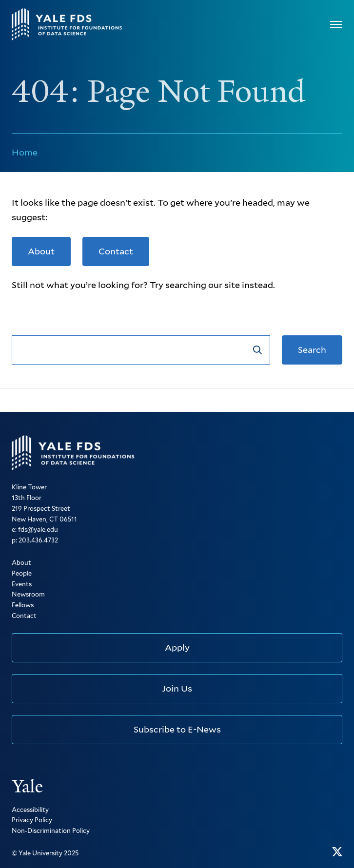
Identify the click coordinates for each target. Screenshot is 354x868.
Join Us (177, 688)
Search (312, 350)
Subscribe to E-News (177, 729)
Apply (177, 647)
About (41, 251)
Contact (116, 251)
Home (25, 152)
